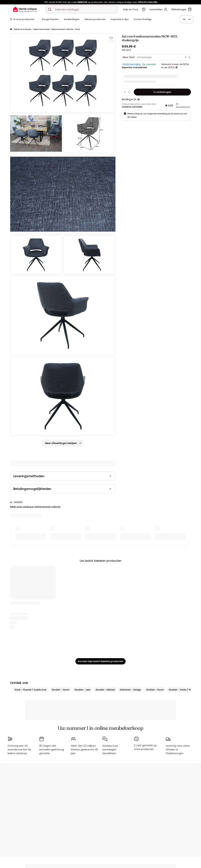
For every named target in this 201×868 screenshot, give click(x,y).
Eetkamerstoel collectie (62, 29)
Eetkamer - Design (130, 690)
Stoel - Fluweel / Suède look (31, 690)
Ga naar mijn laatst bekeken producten (100, 661)
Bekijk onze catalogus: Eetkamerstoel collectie (35, 507)
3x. (135, 99)
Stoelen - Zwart (61, 690)
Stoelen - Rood (155, 690)
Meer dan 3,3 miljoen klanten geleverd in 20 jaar (84, 750)
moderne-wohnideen (132, 107)
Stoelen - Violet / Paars (182, 690)
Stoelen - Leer (83, 690)
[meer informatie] (177, 67)
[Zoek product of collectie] (50, 9)
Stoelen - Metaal (105, 690)
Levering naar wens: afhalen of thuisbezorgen (178, 750)
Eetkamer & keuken (23, 29)
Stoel (77, 29)
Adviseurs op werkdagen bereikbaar (110, 750)
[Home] (11, 29)
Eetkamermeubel (41, 29)
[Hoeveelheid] (127, 92)
